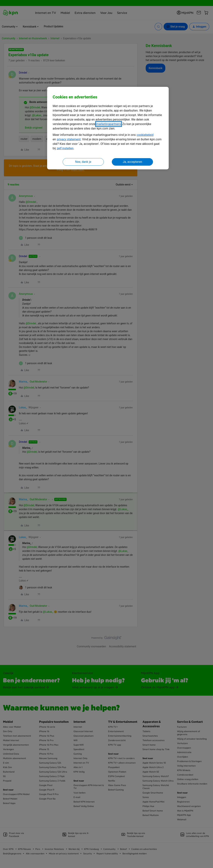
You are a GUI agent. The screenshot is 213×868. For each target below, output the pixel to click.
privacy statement (69, 139)
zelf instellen (65, 148)
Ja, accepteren (132, 162)
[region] (108, 128)
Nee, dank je (83, 162)
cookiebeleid (145, 135)
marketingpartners (109, 124)
